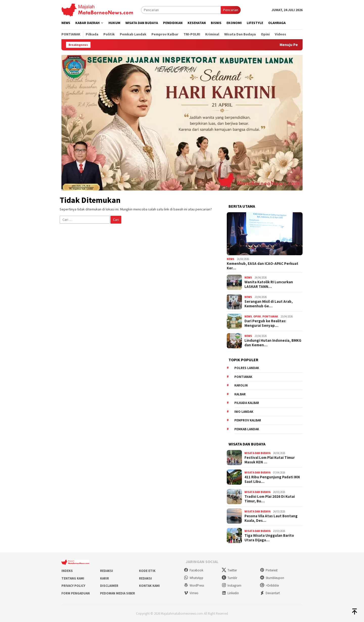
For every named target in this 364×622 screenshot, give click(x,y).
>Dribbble (269, 585)
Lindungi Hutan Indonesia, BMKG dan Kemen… (273, 343)
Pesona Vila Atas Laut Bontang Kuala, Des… (271, 518)
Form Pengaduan (76, 593)
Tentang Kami (73, 578)
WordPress (194, 585)
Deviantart (270, 593)
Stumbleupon (272, 578)
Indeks (67, 571)
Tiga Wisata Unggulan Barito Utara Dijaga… (269, 538)
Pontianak (270, 316)
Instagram (232, 585)
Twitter (229, 570)
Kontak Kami (149, 586)
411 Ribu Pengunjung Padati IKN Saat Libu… (272, 479)
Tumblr (229, 578)
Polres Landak (247, 368)
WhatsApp (194, 578)
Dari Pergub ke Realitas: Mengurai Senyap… (265, 323)
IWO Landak (244, 412)
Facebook (194, 570)
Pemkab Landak (247, 429)
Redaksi (107, 571)
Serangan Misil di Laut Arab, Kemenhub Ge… (269, 304)
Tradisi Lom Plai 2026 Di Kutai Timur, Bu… (270, 499)
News (231, 259)
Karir (105, 578)
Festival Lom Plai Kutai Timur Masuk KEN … (270, 460)
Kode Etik (147, 571)
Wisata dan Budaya (257, 453)
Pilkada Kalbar (247, 403)
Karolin (241, 385)
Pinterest (269, 570)
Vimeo (191, 593)
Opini (257, 316)
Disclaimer (109, 586)
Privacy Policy (73, 586)
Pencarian (231, 10)
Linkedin (230, 593)
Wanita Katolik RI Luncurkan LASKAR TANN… (269, 284)
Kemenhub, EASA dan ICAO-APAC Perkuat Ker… (263, 266)
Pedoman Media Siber (118, 593)
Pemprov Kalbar (248, 420)
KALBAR (240, 394)
